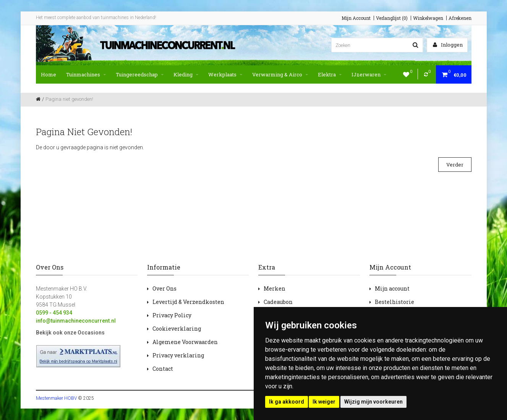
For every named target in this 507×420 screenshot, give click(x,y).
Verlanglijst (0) (392, 18)
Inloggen (448, 45)
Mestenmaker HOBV (56, 398)
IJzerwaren (369, 74)
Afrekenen (460, 18)
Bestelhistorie (394, 302)
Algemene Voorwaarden (185, 342)
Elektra (330, 74)
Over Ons (164, 288)
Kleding (186, 74)
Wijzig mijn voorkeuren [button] (373, 402)
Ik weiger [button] (324, 402)
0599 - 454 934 (54, 313)
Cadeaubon (278, 302)
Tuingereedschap (140, 74)
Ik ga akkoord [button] (287, 402)
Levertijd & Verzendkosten (188, 302)
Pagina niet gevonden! (69, 99)
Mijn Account (356, 18)
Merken (275, 288)
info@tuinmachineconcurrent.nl (76, 321)
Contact (163, 369)
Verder (455, 165)
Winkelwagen (428, 18)
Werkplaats (225, 74)
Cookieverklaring (177, 329)
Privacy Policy (172, 315)
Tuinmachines (86, 74)
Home (49, 74)
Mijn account (392, 288)
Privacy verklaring (178, 355)
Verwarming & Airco (280, 74)
